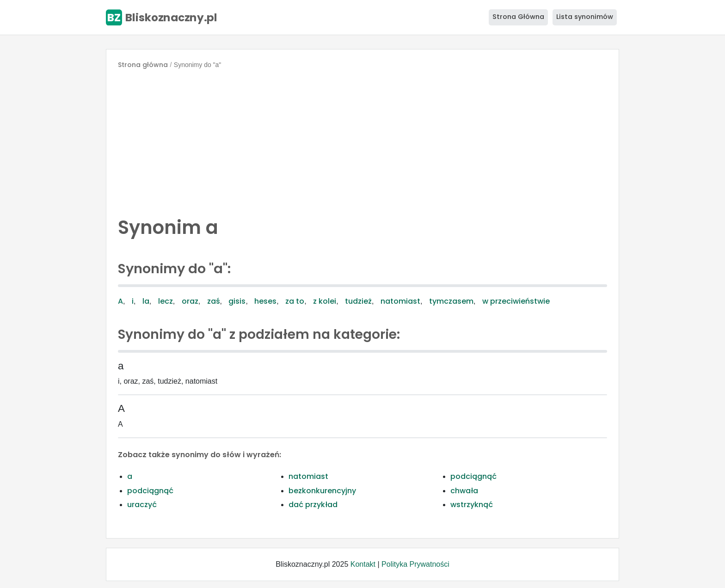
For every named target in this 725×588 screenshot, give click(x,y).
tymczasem (451, 301)
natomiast (400, 301)
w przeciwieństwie (516, 301)
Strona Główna (518, 17)
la (146, 301)
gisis (237, 301)
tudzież (358, 301)
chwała (464, 491)
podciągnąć (473, 476)
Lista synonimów (585, 17)
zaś (214, 301)
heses (265, 301)
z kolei (325, 301)
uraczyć (142, 505)
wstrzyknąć (472, 505)
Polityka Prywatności (415, 564)
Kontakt (363, 564)
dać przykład (313, 505)
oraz (190, 301)
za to (295, 301)
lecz (166, 301)
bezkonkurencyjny (322, 491)
